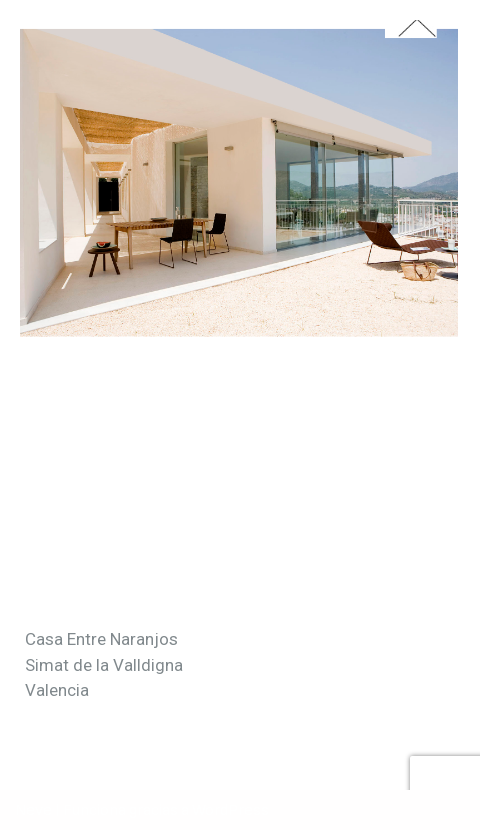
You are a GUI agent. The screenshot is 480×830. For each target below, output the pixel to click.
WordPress (230, 810)
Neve (33, 810)
